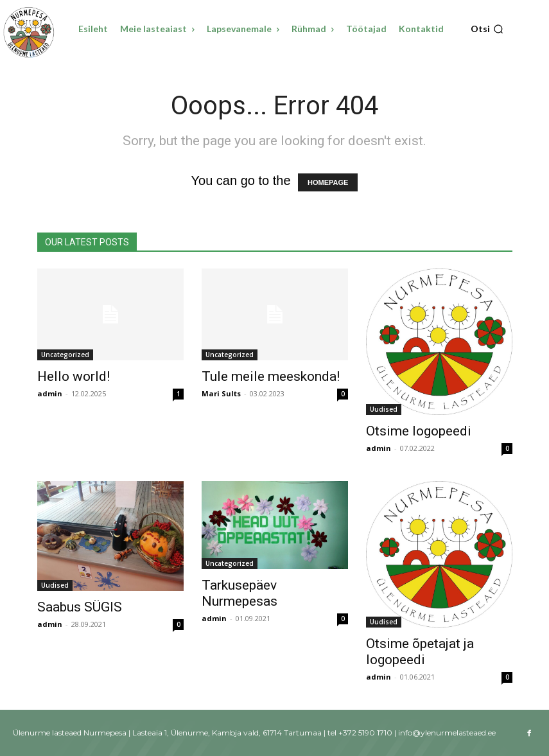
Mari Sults (221, 393)
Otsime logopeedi (419, 431)
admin (50, 393)
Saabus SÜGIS (80, 607)
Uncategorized (65, 355)
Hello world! (74, 376)
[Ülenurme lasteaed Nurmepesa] (29, 32)
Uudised (384, 409)
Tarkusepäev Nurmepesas (240, 593)
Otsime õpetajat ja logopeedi (420, 652)
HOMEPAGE (328, 182)
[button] (487, 29)
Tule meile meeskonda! (271, 376)
